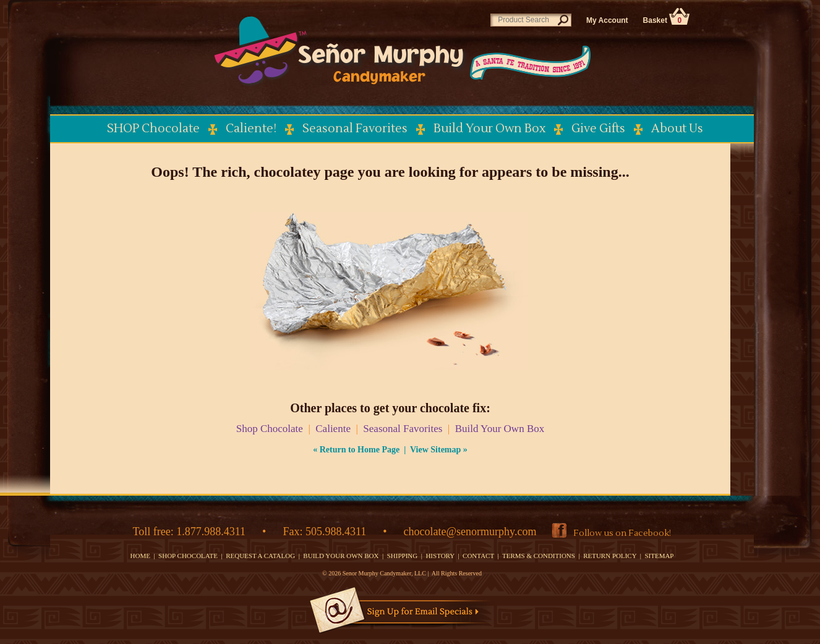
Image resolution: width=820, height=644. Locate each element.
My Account (607, 20)
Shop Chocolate (270, 429)
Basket (667, 20)
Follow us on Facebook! (622, 533)
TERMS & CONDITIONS (539, 556)
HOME (140, 556)
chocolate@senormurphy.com (470, 532)
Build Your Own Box (500, 429)
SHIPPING (403, 556)
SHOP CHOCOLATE (188, 556)
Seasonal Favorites (403, 429)
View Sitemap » (439, 450)
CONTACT (478, 556)
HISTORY (440, 556)
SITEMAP (659, 556)
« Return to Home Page (356, 450)
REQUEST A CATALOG (260, 556)
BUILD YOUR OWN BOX (341, 556)
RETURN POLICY (610, 556)
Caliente (333, 429)
